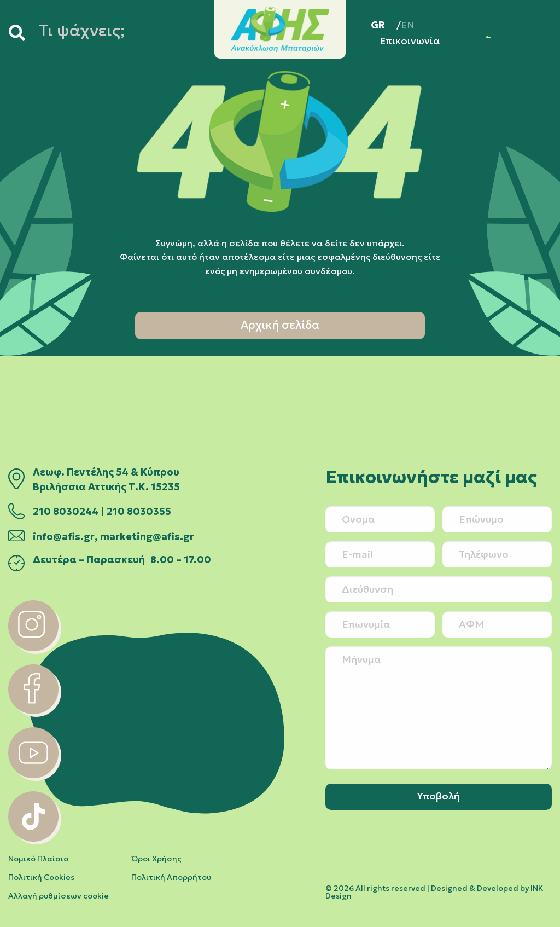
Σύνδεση (487, 37)
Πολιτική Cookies (41, 877)
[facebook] (33, 711)
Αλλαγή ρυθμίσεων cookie (59, 896)
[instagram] (33, 648)
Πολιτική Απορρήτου (171, 877)
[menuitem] (386, 25)
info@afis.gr (64, 537)
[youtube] (33, 775)
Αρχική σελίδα (280, 325)
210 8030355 (139, 512)
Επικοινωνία (410, 41)
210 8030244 (66, 512)
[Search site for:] (112, 33)
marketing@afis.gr (147, 537)
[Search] (21, 33)
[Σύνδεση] (487, 37)
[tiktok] (33, 838)
